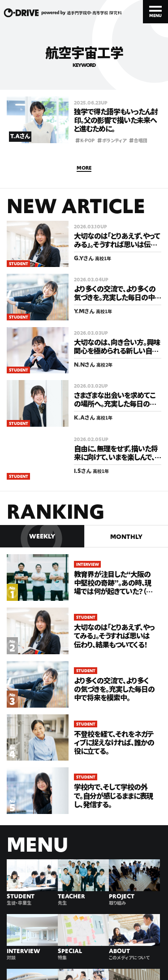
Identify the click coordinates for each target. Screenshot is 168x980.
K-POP (85, 140)
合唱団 (138, 140)
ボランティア (112, 140)
